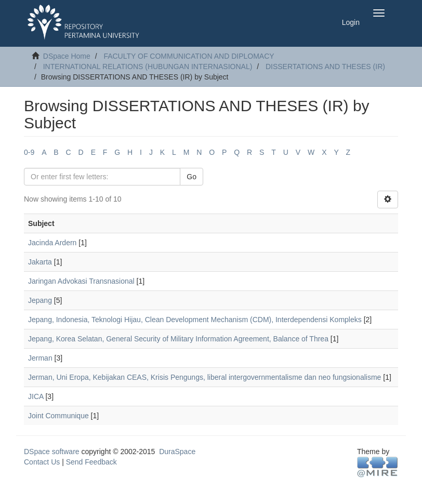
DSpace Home (67, 56)
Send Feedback (91, 462)
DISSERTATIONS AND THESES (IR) (325, 67)
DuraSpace (177, 452)
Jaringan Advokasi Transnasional (81, 281)
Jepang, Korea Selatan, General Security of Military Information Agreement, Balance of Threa (178, 339)
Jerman (40, 358)
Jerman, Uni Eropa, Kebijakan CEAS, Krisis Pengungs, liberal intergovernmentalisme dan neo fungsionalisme (205, 377)
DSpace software (52, 452)
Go (192, 177)
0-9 (29, 152)
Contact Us (42, 462)
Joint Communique (58, 416)
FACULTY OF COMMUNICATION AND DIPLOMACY (189, 56)
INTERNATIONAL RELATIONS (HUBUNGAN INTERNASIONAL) (148, 67)
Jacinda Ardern (52, 243)
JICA (36, 396)
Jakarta (40, 262)
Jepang (40, 300)
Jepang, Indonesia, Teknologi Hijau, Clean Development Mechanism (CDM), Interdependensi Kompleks (195, 320)
